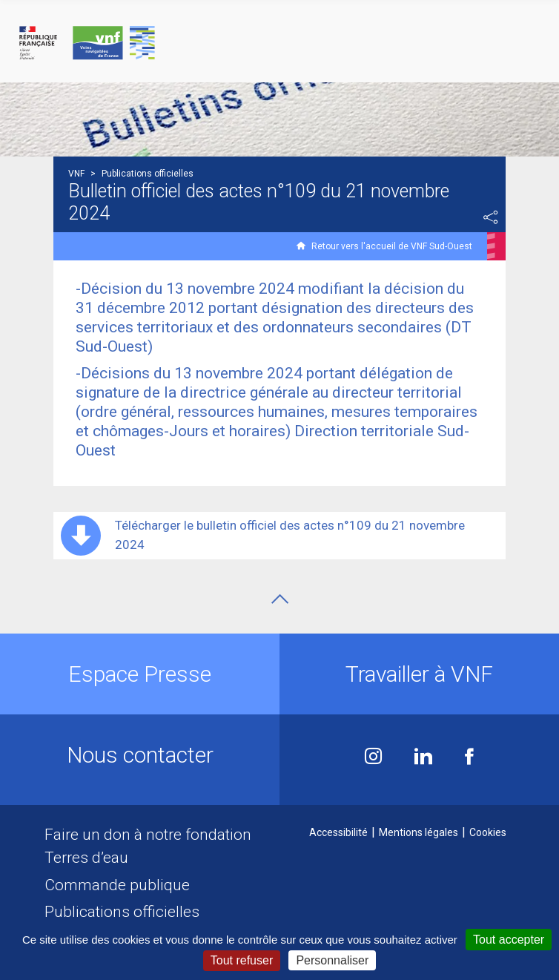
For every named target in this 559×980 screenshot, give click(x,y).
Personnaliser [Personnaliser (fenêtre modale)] (332, 960)
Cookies (488, 832)
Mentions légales (419, 832)
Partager (491, 217)
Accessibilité (338, 832)
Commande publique (117, 885)
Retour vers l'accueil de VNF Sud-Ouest (392, 246)
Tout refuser (242, 960)
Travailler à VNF (419, 674)
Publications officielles (122, 912)
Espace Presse (140, 674)
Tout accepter (509, 940)
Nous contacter (140, 755)
